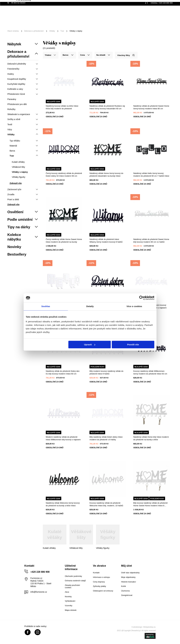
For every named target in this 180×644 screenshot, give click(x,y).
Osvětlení (47, 22)
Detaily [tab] (90, 306)
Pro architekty (34, 26)
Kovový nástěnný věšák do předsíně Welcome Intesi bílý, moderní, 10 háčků (106, 504)
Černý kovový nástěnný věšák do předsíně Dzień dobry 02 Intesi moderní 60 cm (64, 175)
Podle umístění (97, 22)
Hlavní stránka (13, 31)
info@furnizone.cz (39, 592)
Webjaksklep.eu (150, 627)
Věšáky (52, 31)
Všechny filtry (126, 55)
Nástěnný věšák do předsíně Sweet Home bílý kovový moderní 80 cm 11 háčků (151, 241)
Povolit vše (133, 345)
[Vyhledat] (109, 13)
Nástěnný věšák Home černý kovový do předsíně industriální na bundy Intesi (106, 175)
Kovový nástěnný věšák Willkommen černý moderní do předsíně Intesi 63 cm (150, 372)
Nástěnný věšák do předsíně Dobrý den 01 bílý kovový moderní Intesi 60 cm (63, 372)
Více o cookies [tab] (134, 306)
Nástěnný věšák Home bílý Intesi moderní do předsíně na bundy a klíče (151, 438)
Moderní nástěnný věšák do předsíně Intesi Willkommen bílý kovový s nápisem (63, 438)
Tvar (62, 31)
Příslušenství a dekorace (70, 22)
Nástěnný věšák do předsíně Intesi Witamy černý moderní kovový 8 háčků (106, 241)
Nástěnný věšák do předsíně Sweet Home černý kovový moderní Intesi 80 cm (151, 107)
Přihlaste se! (144, 13)
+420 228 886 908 (165, 3)
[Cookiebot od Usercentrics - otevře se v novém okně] (141, 298)
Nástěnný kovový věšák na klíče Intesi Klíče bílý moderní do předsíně (62, 107)
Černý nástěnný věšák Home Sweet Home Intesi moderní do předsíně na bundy (64, 241)
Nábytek (31, 22)
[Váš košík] (167, 13)
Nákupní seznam (158, 11)
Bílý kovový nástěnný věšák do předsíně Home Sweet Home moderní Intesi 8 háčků (150, 504)
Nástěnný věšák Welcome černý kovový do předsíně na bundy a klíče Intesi (63, 504)
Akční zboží (117, 22)
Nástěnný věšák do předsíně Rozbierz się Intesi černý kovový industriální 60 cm (107, 107)
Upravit (90, 345)
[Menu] (17, 24)
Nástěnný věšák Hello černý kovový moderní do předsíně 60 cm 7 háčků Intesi (151, 175)
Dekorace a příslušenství (34, 31)
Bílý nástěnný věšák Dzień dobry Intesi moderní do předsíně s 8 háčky (106, 438)
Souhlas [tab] (46, 306)
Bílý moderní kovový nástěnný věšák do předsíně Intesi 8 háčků (106, 372)
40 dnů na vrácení (16, 3)
